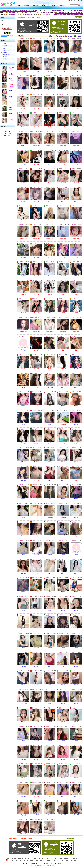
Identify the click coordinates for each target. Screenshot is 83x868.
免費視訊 (76, 52)
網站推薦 (5, 52)
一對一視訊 (37, 52)
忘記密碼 (11, 36)
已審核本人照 (6, 55)
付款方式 (59, 863)
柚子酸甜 (11, 75)
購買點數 (33, 863)
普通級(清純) (80, 36)
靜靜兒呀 (11, 98)
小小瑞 (11, 121)
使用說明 (52, 863)
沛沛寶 (11, 86)
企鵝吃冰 (11, 69)
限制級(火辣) (62, 36)
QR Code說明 (78, 17)
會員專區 (40, 863)
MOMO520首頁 (26, 863)
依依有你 (11, 109)
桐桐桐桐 (11, 81)
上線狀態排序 (6, 50)
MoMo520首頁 (71, 1)
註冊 (8, 36)
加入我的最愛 (79, 1)
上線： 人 (7, 129)
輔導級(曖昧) (71, 36)
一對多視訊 (37, 815)
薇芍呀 (11, 104)
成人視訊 (5, 59)
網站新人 (5, 48)
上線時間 (5, 46)
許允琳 (11, 115)
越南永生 (11, 92)
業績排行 (5, 44)
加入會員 (46, 863)
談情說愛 (5, 57)
